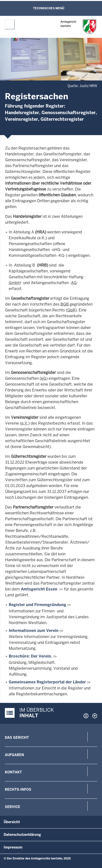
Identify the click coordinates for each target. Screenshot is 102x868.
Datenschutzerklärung (22, 835)
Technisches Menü (49, 8)
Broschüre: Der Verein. (30, 656)
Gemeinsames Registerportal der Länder (47, 682)
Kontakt (13, 772)
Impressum (13, 847)
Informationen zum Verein (34, 631)
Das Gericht (17, 738)
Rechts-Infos (18, 789)
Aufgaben (14, 755)
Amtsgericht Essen (39, 589)
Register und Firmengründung (38, 605)
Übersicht (12, 822)
